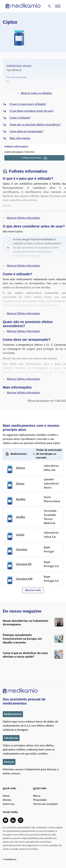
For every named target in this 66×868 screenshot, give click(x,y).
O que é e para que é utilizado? (28, 104)
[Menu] (58, 6)
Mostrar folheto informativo (21, 218)
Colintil (20, 535)
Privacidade (40, 800)
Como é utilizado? (20, 118)
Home (6, 796)
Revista (7, 800)
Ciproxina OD (24, 564)
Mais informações (20, 138)
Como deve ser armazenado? (26, 132)
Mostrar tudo (33, 590)
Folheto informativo (34, 158)
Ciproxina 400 (24, 579)
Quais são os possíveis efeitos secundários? (35, 125)
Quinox (20, 484)
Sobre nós (9, 804)
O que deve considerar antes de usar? (32, 111)
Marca (37, 796)
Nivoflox (21, 499)
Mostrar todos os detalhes (34, 93)
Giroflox (20, 517)
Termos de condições (45, 804)
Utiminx (20, 468)
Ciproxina (22, 550)
